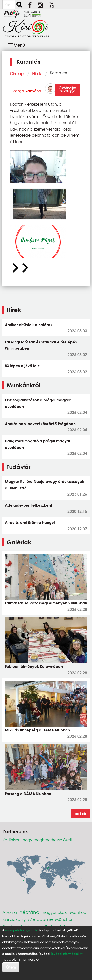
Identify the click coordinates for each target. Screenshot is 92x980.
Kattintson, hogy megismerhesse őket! (37, 840)
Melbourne (40, 919)
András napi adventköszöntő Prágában (40, 424)
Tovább (80, 814)
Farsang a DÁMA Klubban (28, 794)
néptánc (29, 912)
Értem (11, 967)
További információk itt (66, 954)
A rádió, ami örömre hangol (30, 522)
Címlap (17, 74)
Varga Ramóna (27, 91)
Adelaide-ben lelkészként (28, 505)
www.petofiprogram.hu (22, 930)
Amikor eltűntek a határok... (30, 325)
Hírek (37, 74)
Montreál (79, 912)
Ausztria (10, 912)
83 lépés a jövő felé (22, 366)
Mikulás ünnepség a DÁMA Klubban (37, 730)
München (64, 919)
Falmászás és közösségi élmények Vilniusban (46, 603)
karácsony (14, 919)
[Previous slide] (15, 268)
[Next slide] (25, 268)
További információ (20, 959)
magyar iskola (55, 912)
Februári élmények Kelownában (34, 666)
